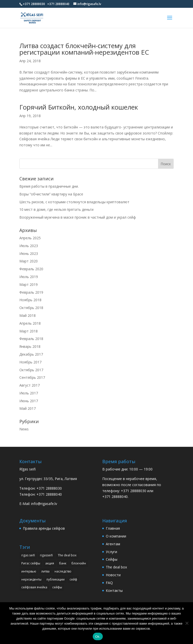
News (24, 429)
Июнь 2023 (29, 253)
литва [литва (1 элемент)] (45, 571)
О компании (116, 536)
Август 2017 (30, 385)
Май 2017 (28, 408)
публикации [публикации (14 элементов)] (56, 579)
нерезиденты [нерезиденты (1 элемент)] (31, 579)
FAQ (109, 583)
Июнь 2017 (29, 401)
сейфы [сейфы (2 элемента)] (57, 587)
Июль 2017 (29, 393)
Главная (113, 528)
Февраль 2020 (31, 269)
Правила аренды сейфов (44, 528)
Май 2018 (28, 315)
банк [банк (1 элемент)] (63, 563)
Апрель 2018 (30, 323)
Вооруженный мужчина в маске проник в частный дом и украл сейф (78, 217)
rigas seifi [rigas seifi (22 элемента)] (28, 555)
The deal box (116, 567)
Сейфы (112, 559)
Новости (113, 575)
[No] (187, 623)
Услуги (111, 552)
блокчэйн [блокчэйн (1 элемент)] (79, 563)
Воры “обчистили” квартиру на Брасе (51, 194)
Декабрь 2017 (31, 354)
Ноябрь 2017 (30, 362)
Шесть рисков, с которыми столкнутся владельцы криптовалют (74, 202)
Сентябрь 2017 (32, 377)
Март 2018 (29, 331)
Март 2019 (29, 284)
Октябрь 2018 (31, 308)
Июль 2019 (29, 277)
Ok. (98, 637)
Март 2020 (29, 261)
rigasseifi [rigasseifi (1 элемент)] (46, 555)
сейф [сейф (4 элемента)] (73, 579)
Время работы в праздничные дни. (49, 186)
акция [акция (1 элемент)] (50, 563)
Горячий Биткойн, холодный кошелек (79, 107)
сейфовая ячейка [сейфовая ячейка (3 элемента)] (34, 587)
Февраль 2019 (31, 292)
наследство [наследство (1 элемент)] (63, 571)
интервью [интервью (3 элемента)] (29, 571)
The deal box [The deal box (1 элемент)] (67, 555)
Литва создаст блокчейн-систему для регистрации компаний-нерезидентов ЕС (84, 49)
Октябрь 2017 (31, 370)
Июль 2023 (29, 246)
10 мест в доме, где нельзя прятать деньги (56, 209)
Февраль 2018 (31, 339)
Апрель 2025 (30, 238)
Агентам (113, 544)
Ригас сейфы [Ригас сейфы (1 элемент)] (31, 563)
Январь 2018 (30, 346)
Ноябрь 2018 (30, 300)
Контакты (114, 590)
